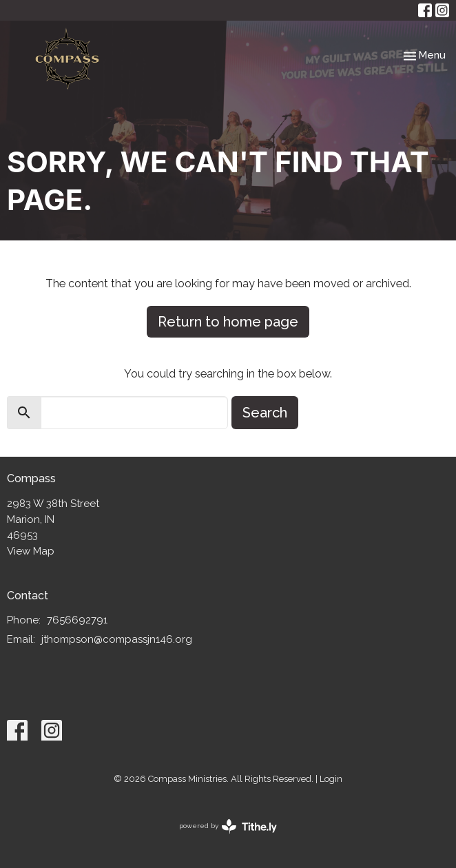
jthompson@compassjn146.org (117, 639)
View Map (31, 551)
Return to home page (228, 322)
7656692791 (77, 620)
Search (265, 413)
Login (331, 779)
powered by (228, 826)
